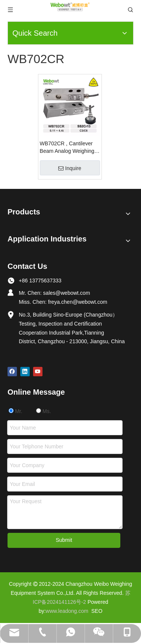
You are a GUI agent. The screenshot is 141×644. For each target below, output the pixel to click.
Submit (64, 540)
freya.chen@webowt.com (78, 302)
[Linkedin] (25, 372)
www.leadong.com (67, 611)
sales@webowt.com (67, 293)
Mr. (15, 411)
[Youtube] (38, 372)
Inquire (70, 168)
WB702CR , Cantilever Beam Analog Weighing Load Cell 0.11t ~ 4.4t (67, 148)
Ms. (43, 411)
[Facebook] (12, 372)
